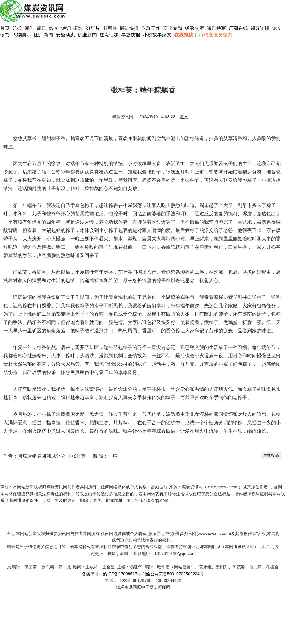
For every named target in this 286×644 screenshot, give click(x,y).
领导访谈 (260, 28)
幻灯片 (93, 28)
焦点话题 (109, 35)
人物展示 (22, 35)
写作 (29, 28)
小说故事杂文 (157, 35)
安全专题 (173, 28)
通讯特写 (216, 28)
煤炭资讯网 (123, 117)
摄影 (79, 28)
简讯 (42, 28)
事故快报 (131, 35)
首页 (5, 28)
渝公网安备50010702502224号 (175, 574)
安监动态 (65, 35)
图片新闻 (44, 35)
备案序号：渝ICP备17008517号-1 (114, 574)
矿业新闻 (87, 35)
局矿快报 (129, 28)
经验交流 (195, 28)
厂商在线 (238, 28)
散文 (54, 28)
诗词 (67, 28)
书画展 (110, 28)
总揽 (17, 28)
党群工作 (151, 28)
